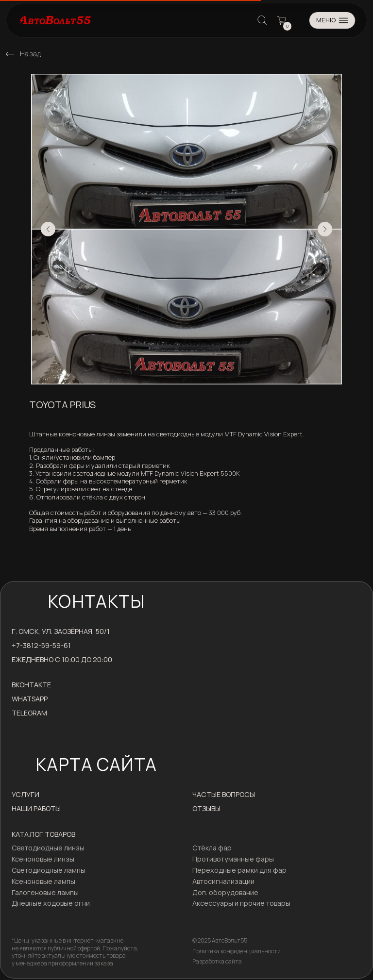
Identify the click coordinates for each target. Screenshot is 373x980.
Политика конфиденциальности (237, 951)
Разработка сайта (217, 961)
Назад (31, 54)
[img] (10, 54)
